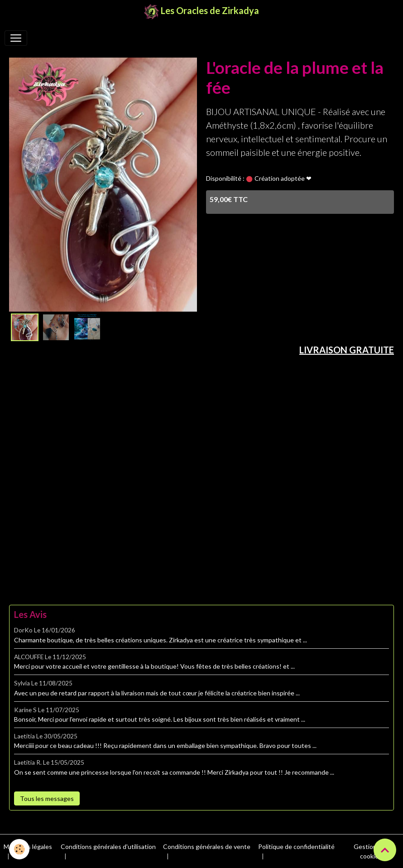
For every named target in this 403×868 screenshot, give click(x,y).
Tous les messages (47, 798)
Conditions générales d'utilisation (108, 846)
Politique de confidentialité (296, 846)
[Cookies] (19, 849)
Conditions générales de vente (207, 846)
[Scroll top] (385, 850)
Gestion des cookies (371, 851)
